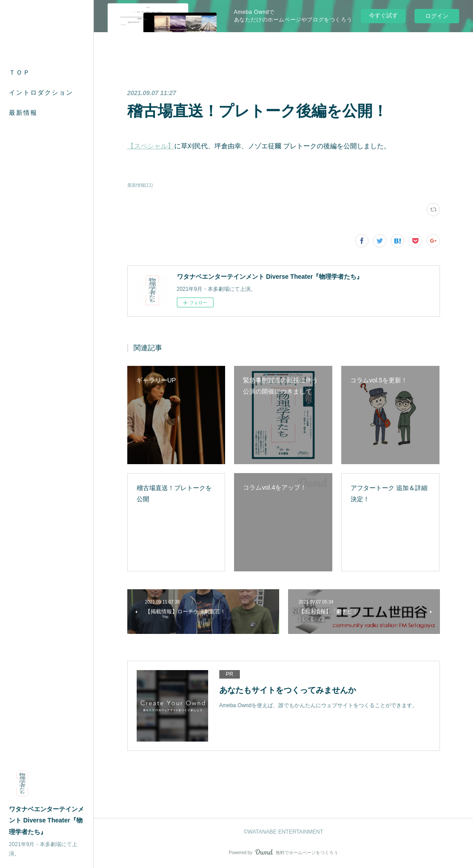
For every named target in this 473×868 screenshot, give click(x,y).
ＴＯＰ (20, 72)
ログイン (437, 16)
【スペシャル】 (151, 146)
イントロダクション (41, 92)
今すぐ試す (383, 15)
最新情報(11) (140, 185)
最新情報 (23, 113)
